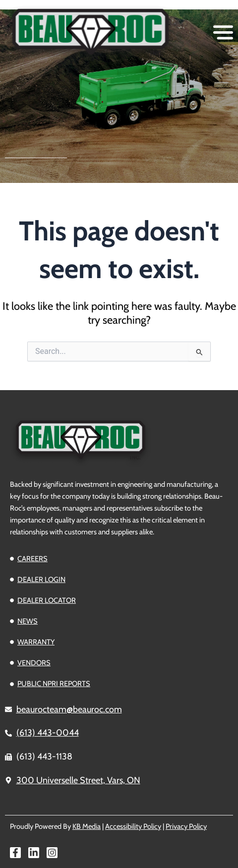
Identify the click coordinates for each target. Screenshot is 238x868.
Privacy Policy (186, 826)
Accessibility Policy (133, 826)
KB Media (87, 826)
